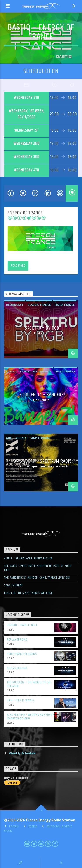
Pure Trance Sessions (22, 654)
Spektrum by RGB (42, 328)
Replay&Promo (17, 640)
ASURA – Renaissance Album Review (28, 558)
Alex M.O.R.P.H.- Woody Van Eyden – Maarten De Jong (31, 717)
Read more (18, 266)
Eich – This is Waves (21, 700)
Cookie (33, 826)
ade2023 (21, 438)
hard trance (65, 305)
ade (9, 438)
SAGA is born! (13, 585)
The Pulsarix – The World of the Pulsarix (29, 684)
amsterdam (40, 438)
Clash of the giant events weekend (29, 593)
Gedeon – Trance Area (22, 625)
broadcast (15, 305)
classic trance (39, 305)
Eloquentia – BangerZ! (42, 395)
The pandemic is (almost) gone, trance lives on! (37, 578)
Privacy (14, 826)
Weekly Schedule (22, 753)
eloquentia (42, 371)
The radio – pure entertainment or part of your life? (38, 568)
